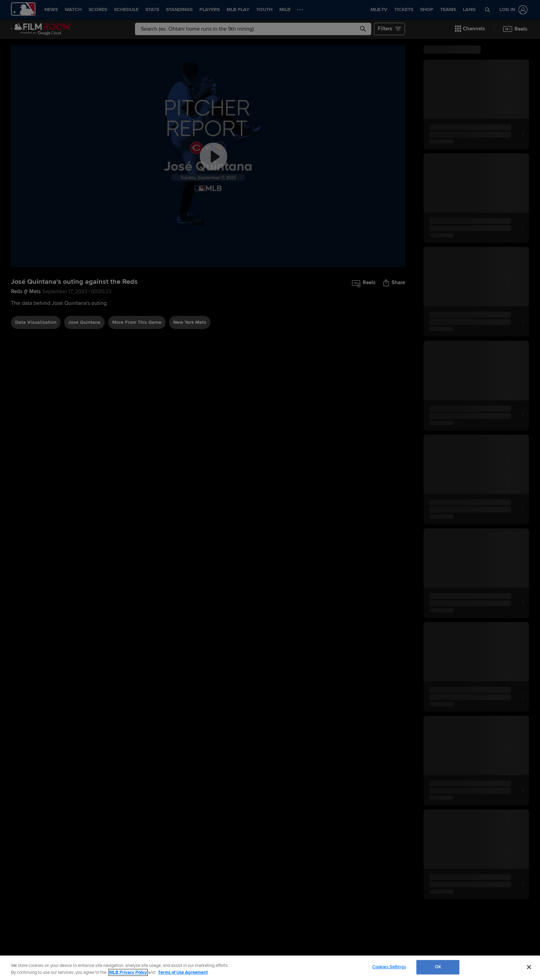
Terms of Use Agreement (183, 972)
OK (438, 967)
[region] (270, 968)
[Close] (529, 967)
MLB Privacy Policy (128, 972)
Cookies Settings (389, 967)
